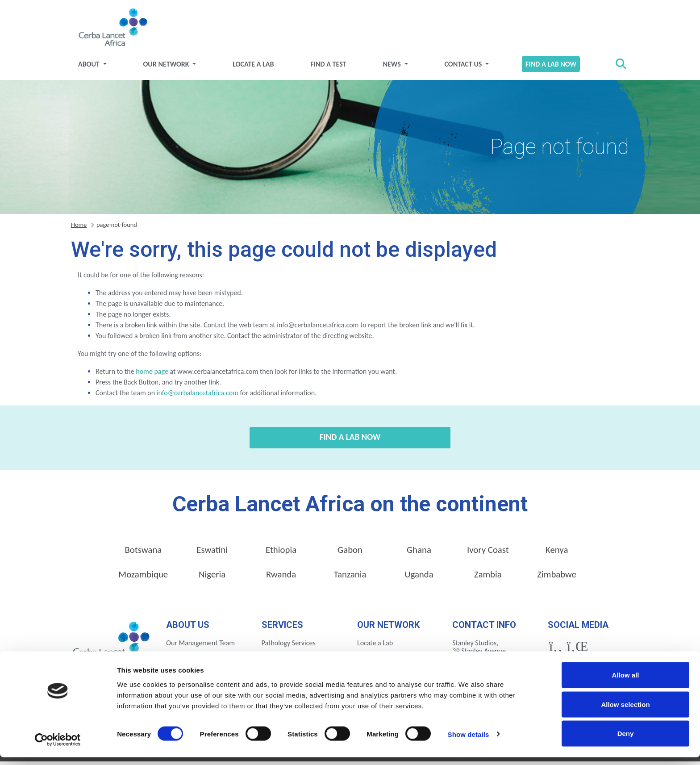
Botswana (143, 553)
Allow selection (625, 712)
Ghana (419, 553)
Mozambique (143, 577)
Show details (469, 742)
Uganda (419, 577)
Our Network (167, 67)
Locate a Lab (253, 67)
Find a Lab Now (551, 67)
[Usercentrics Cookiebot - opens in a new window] (58, 748)
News (392, 67)
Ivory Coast (488, 553)
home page (152, 374)
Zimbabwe (557, 577)
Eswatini (212, 553)
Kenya (557, 553)
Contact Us (464, 67)
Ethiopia (281, 553)
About (90, 67)
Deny (626, 741)
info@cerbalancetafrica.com (198, 396)
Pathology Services (289, 646)
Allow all (626, 683)
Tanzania (350, 577)
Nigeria (212, 577)
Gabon (350, 553)
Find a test (328, 67)
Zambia (488, 577)
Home (79, 228)
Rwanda (281, 577)
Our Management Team (200, 646)
